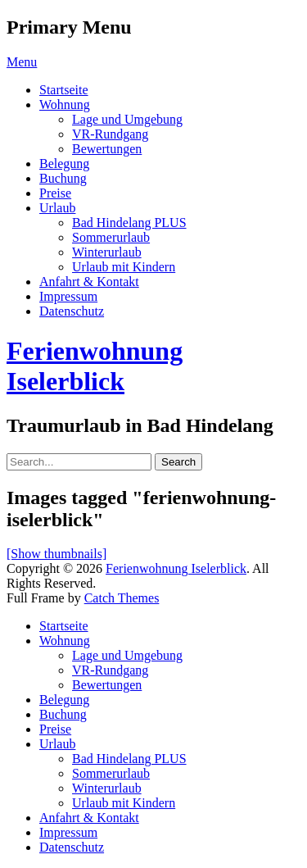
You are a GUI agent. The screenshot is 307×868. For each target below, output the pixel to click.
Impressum (68, 296)
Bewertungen (107, 149)
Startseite (64, 90)
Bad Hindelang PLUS (129, 223)
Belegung (64, 164)
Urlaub (57, 208)
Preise (55, 193)
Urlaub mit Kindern (124, 267)
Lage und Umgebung (127, 119)
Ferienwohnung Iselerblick (95, 366)
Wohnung (65, 105)
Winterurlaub (107, 252)
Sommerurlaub (111, 237)
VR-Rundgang (110, 134)
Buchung (63, 178)
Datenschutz (72, 311)
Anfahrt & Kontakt (89, 282)
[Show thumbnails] (56, 554)
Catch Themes (122, 598)
